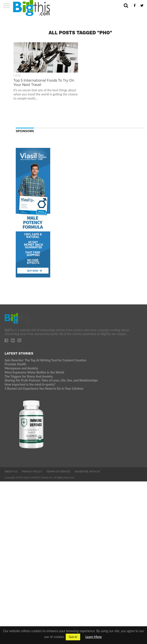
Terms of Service (58, 472)
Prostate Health (15, 364)
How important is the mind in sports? (30, 384)
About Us (11, 472)
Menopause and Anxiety (21, 368)
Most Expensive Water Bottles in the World (34, 372)
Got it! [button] (73, 637)
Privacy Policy (32, 472)
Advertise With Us (87, 472)
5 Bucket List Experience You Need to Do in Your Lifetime (44, 388)
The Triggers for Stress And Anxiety (29, 376)
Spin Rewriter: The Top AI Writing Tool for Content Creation (45, 360)
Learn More (94, 637)
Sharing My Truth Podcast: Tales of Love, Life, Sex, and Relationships (51, 380)
